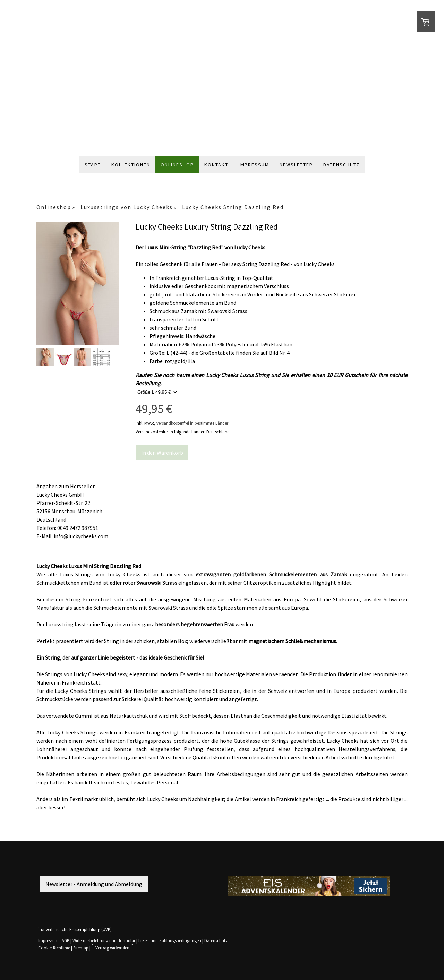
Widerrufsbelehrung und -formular (104, 940)
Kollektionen (131, 165)
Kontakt (216, 165)
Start (93, 165)
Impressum (254, 165)
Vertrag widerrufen (112, 948)
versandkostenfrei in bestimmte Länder (192, 423)
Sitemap (81, 948)
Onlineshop (177, 165)
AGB (66, 940)
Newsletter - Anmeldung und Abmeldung (94, 884)
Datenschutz (341, 165)
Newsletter (296, 165)
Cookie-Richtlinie (54, 948)
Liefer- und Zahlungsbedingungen (170, 940)
